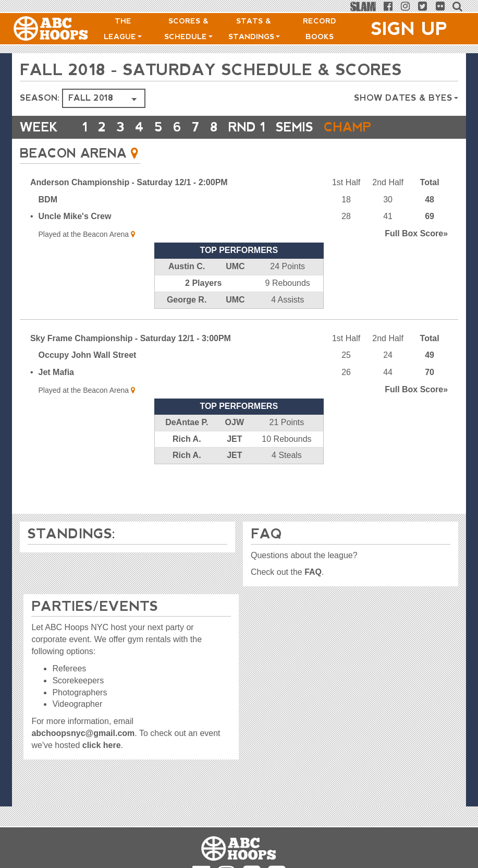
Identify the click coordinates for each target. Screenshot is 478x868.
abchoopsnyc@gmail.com (83, 733)
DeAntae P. (187, 422)
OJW (235, 422)
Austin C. (187, 266)
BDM (48, 200)
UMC (235, 266)
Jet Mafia (56, 372)
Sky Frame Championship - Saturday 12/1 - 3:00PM (131, 338)
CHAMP (347, 127)
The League (123, 29)
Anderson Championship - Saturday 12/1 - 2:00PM (129, 182)
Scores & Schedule (188, 29)
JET (234, 439)
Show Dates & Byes (406, 98)
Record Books (320, 29)
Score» (416, 233)
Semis (295, 127)
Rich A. (187, 439)
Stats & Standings (254, 29)
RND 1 (247, 127)
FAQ (313, 572)
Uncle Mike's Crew (75, 216)
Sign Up (409, 29)
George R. (187, 300)
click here (102, 745)
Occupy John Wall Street (88, 355)
